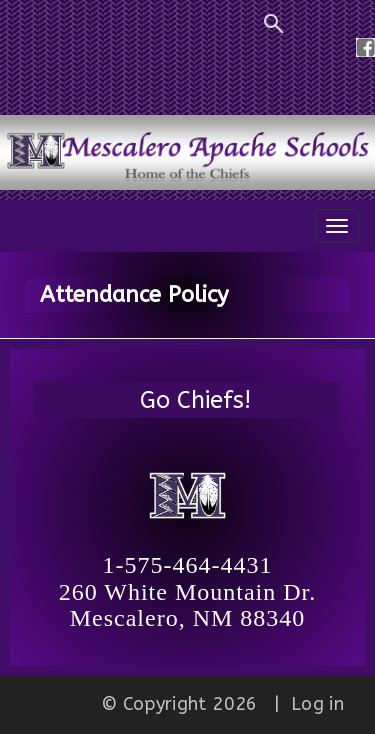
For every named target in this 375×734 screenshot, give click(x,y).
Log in (317, 704)
